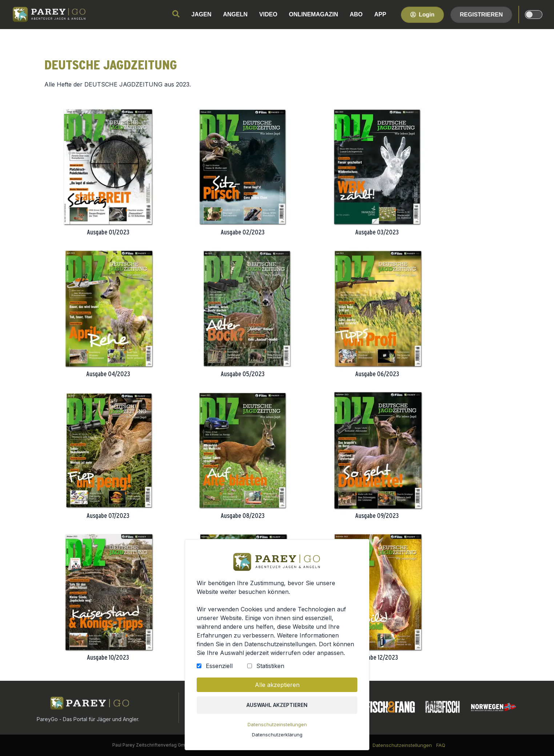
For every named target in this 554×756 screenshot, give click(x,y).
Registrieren (481, 14)
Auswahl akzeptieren (277, 706)
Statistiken (270, 667)
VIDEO (268, 14)
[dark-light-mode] (534, 15)
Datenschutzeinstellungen (277, 725)
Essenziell (220, 667)
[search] (176, 14)
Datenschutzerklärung (277, 735)
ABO (356, 14)
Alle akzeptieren (277, 686)
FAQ (441, 745)
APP (380, 14)
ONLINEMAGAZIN (314, 14)
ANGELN (236, 14)
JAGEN (201, 14)
